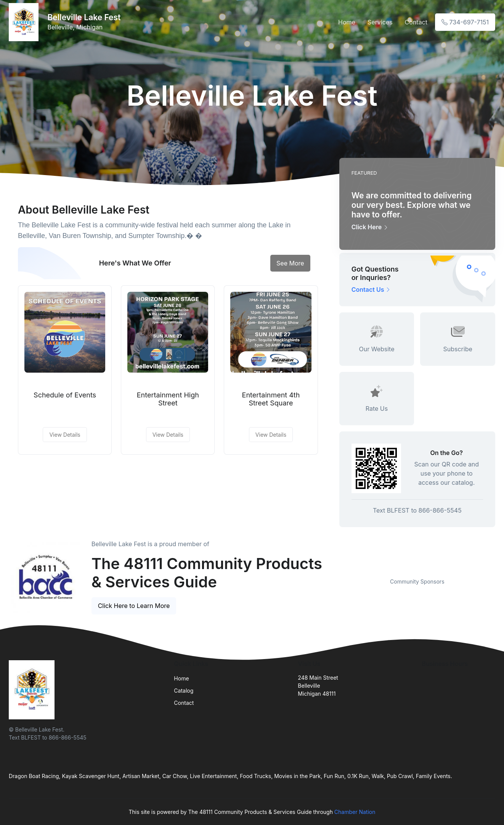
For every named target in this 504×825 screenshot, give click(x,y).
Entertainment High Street (168, 399)
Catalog (184, 691)
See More (290, 263)
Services (380, 22)
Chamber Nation (355, 812)
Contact (416, 22)
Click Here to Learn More (134, 606)
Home (347, 22)
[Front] (25, 22)
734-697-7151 (465, 22)
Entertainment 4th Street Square (271, 399)
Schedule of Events (65, 395)
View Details (65, 435)
